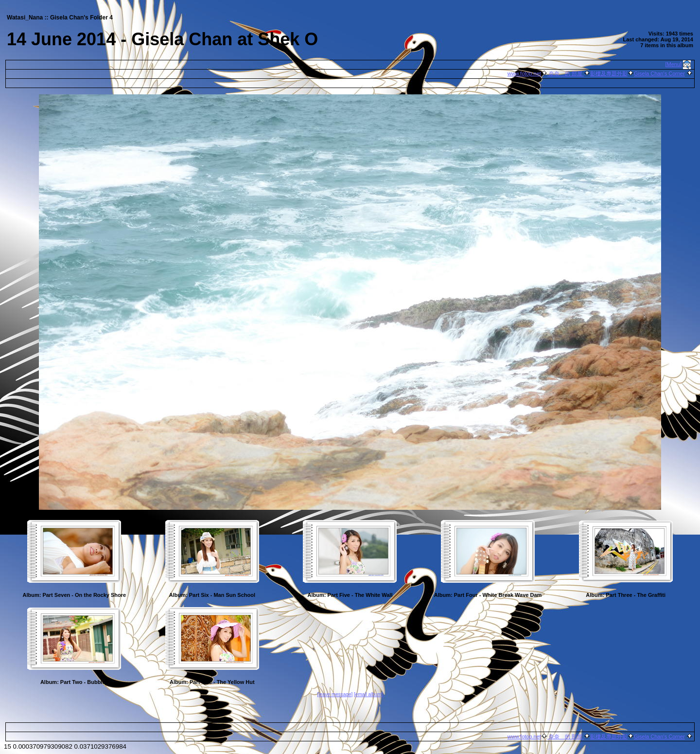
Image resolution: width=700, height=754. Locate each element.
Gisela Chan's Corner (659, 73)
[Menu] (674, 64)
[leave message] (335, 694)
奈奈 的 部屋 (566, 73)
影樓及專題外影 (609, 73)
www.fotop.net (524, 73)
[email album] (368, 694)
